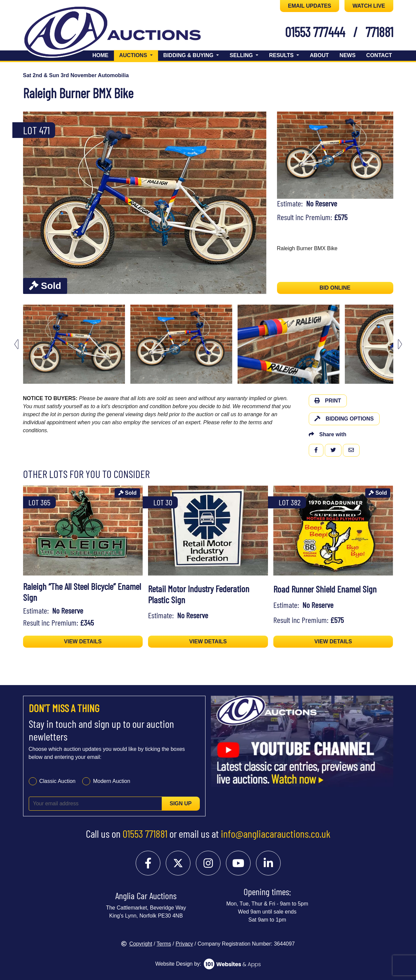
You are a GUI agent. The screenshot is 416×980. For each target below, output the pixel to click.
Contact (379, 55)
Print (328, 401)
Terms (164, 944)
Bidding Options (344, 419)
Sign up (181, 803)
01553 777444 (315, 32)
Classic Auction (58, 781)
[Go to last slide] (16, 344)
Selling (242, 55)
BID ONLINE (335, 288)
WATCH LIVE (369, 6)
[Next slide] (400, 344)
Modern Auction (111, 781)
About (319, 55)
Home (101, 55)
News (348, 55)
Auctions (139, 55)
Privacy (184, 944)
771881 (379, 32)
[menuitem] (74, 344)
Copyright (137, 944)
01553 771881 (145, 833)
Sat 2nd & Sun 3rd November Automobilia (76, 75)
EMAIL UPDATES (310, 6)
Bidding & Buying (189, 55)
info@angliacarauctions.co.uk (276, 833)
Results (282, 55)
